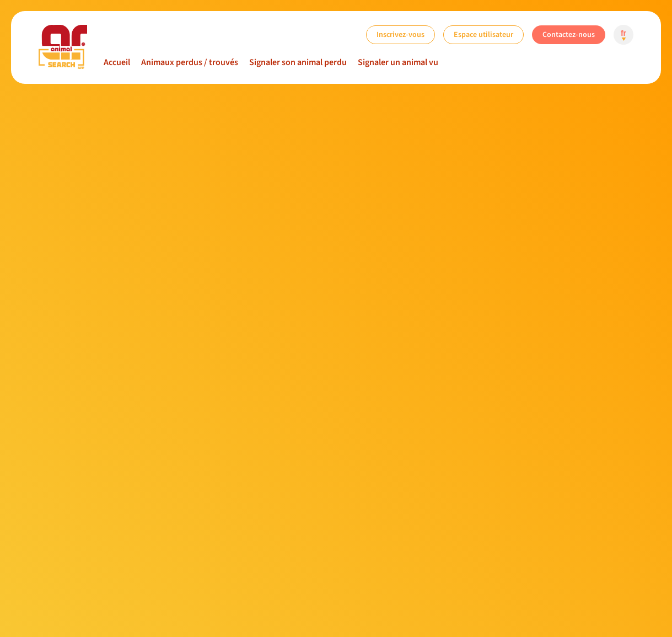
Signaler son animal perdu (298, 62)
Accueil (117, 62)
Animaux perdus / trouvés (190, 62)
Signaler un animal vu (398, 62)
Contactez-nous (569, 34)
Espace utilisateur (483, 34)
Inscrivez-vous (400, 34)
